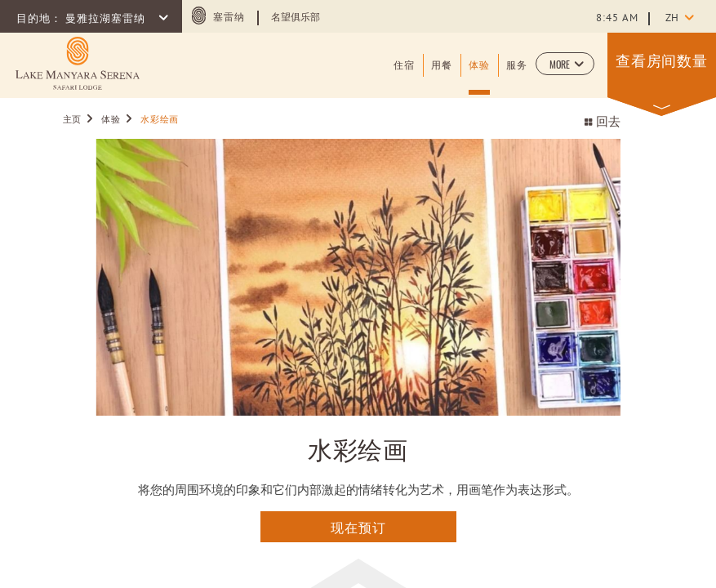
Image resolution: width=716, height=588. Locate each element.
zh (672, 19)
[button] (565, 64)
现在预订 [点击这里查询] (358, 527)
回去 (602, 123)
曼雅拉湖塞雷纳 (107, 20)
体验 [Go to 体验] (111, 120)
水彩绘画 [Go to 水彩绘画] (160, 120)
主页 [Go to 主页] (74, 120)
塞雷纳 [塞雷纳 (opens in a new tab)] (229, 18)
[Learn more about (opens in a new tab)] (78, 63)
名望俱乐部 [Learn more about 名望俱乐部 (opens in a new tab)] (296, 18)
